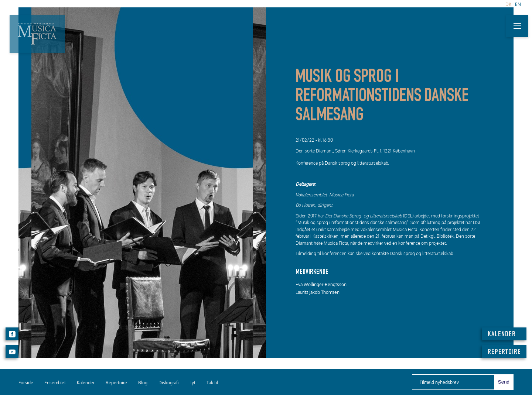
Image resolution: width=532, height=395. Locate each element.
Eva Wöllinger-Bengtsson (321, 284)
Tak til (212, 383)
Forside (26, 383)
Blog (143, 383)
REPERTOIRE (504, 353)
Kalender (86, 383)
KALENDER (502, 335)
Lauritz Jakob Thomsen (318, 292)
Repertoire (116, 383)
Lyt (192, 383)
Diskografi (168, 383)
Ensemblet (55, 383)
